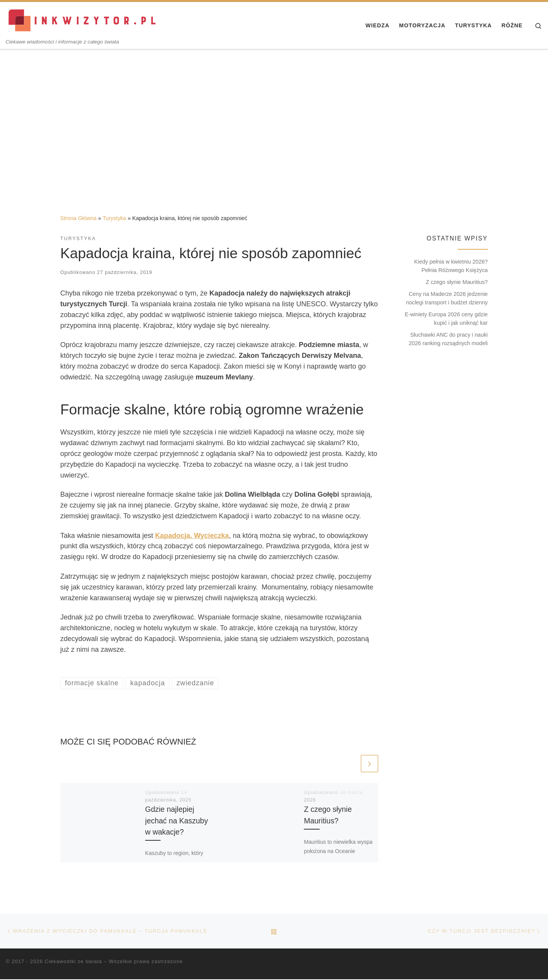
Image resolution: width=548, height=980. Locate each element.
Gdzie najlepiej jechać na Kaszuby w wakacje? (177, 821)
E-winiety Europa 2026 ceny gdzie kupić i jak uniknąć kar (446, 319)
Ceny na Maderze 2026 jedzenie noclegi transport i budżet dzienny (447, 298)
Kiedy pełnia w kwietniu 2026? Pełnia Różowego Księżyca (451, 266)
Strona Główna (79, 218)
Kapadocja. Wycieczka (192, 536)
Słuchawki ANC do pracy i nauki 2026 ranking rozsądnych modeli (448, 339)
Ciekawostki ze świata (73, 962)
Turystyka (114, 218)
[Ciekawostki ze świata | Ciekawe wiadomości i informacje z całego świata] (83, 20)
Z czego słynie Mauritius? (457, 282)
